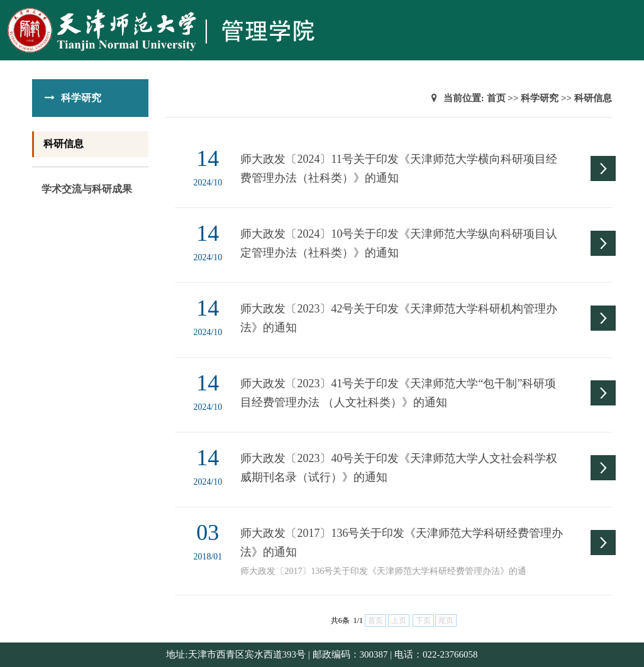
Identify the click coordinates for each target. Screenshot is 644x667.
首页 (496, 98)
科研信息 (64, 144)
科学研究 (540, 98)
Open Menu (628, 15)
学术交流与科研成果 (87, 189)
